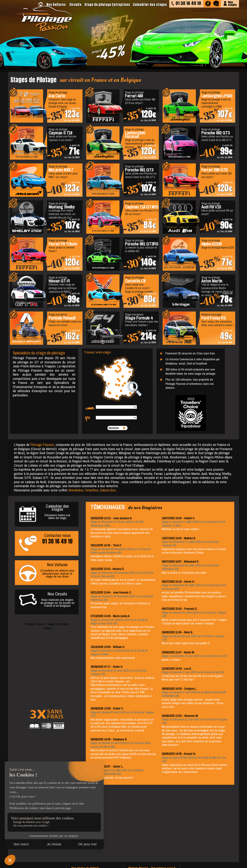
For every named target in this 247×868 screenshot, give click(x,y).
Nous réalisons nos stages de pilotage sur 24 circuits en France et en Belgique (47, 599)
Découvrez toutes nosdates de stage (47, 512)
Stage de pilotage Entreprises (107, 5)
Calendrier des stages (150, 5)
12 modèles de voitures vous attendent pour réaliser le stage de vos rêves (47, 571)
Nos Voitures (56, 5)
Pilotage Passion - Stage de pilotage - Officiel (47, 626)
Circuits (75, 5)
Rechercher (114, 428)
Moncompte (232, 3)
